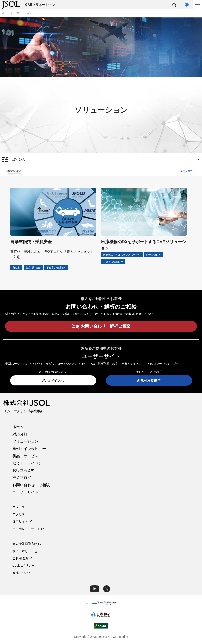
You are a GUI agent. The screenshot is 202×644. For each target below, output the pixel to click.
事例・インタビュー (29, 449)
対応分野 (20, 434)
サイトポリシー (25, 551)
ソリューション (25, 441)
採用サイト (22, 522)
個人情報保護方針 (27, 544)
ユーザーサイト (27, 492)
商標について (22, 573)
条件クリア (186, 171)
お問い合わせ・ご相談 (31, 485)
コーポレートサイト (28, 529)
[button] (174, 5)
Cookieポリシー (24, 566)
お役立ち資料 (24, 470)
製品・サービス (25, 456)
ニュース (19, 507)
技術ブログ (22, 478)
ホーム (18, 427)
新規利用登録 (149, 381)
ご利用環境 (22, 558)
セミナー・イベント (29, 463)
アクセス (19, 514)
